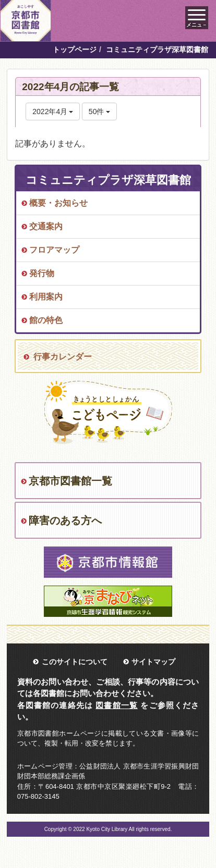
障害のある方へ (65, 520)
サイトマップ (153, 662)
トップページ (75, 49)
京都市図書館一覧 (70, 481)
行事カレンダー (63, 357)
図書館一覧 (117, 705)
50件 (99, 111)
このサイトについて (75, 662)
